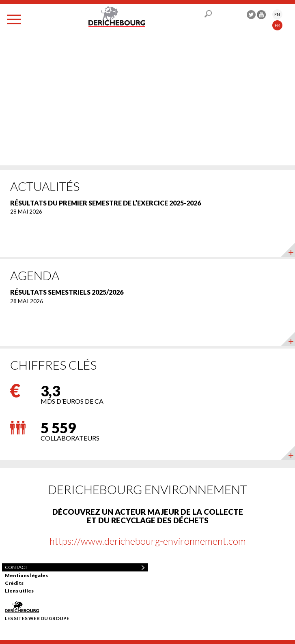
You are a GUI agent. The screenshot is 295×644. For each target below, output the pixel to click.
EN (277, 14)
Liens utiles (19, 591)
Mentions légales (26, 575)
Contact (16, 567)
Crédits (14, 583)
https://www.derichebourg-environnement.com (148, 541)
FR (277, 25)
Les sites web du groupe (37, 618)
